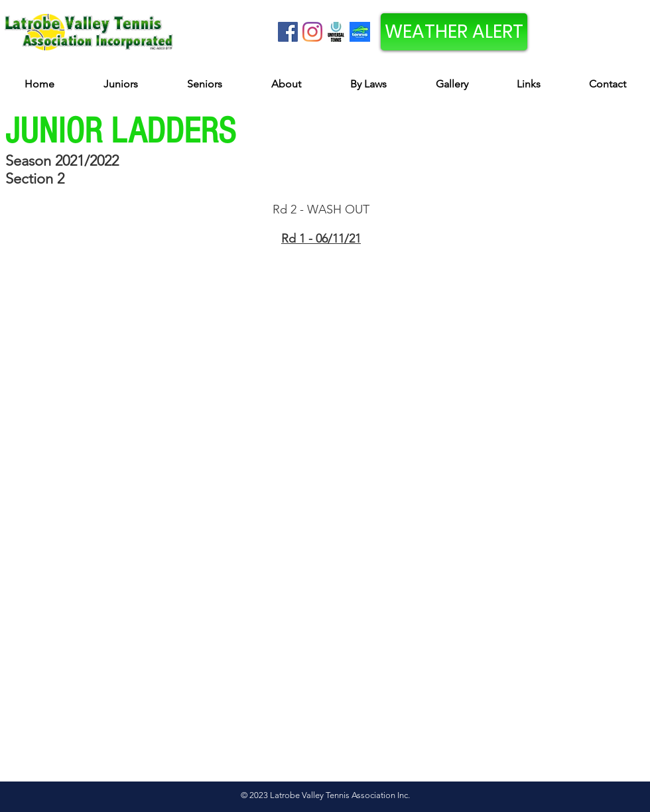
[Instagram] (312, 32)
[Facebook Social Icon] (288, 32)
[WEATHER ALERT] (454, 32)
